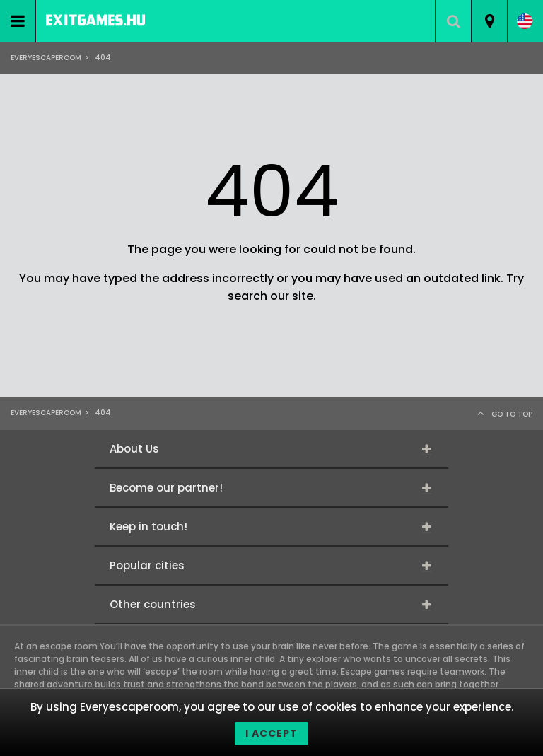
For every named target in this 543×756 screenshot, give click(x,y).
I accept (271, 733)
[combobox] (489, 21)
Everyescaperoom (46, 58)
